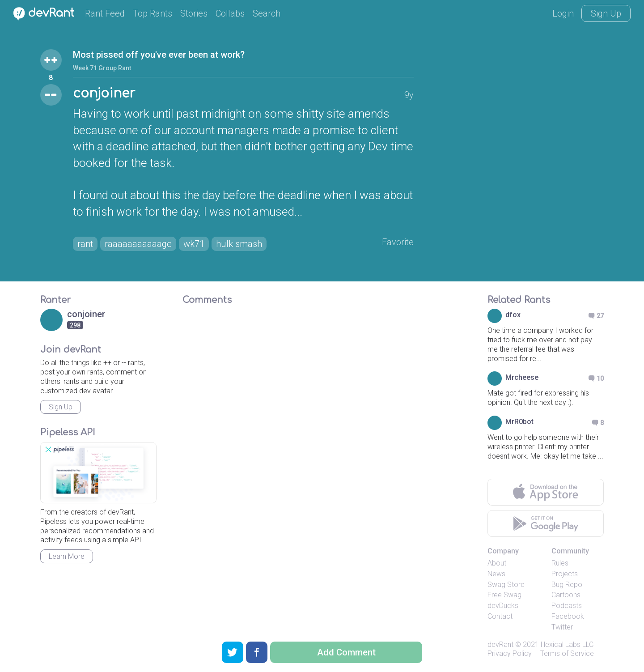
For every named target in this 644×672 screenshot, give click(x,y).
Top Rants (153, 13)
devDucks (503, 606)
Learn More (67, 556)
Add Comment (346, 652)
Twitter (562, 627)
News (496, 574)
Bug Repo (567, 585)
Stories (194, 13)
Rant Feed (105, 13)
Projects (565, 574)
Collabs (230, 13)
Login (563, 13)
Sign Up (606, 13)
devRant (500, 644)
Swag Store (506, 585)
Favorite (398, 242)
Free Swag (504, 595)
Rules (560, 563)
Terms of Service (567, 653)
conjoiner (104, 94)
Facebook (568, 616)
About (497, 563)
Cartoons (566, 595)
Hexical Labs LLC (567, 644)
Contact (500, 616)
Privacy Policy (510, 653)
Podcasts (567, 606)
